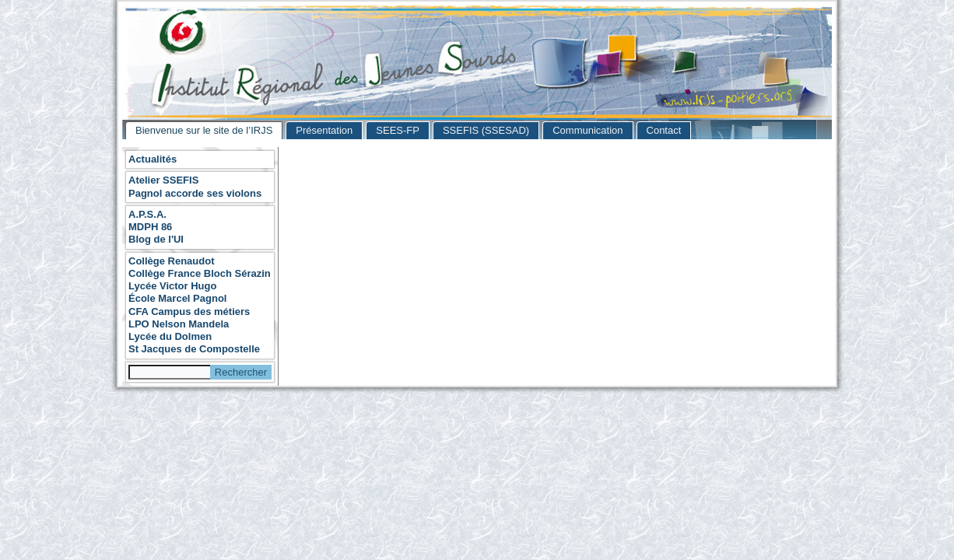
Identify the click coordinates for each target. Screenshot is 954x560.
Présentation (324, 130)
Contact (664, 130)
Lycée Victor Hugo (172, 286)
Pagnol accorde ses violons (195, 193)
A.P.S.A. (147, 214)
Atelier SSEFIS (163, 180)
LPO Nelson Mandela (179, 324)
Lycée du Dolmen (170, 336)
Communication (587, 130)
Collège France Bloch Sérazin (200, 273)
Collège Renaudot (172, 261)
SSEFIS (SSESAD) (486, 130)
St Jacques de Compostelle (194, 349)
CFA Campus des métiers (189, 311)
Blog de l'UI (156, 239)
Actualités (153, 159)
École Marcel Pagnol (177, 298)
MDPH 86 (150, 227)
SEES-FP (398, 130)
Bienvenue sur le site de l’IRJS (204, 130)
